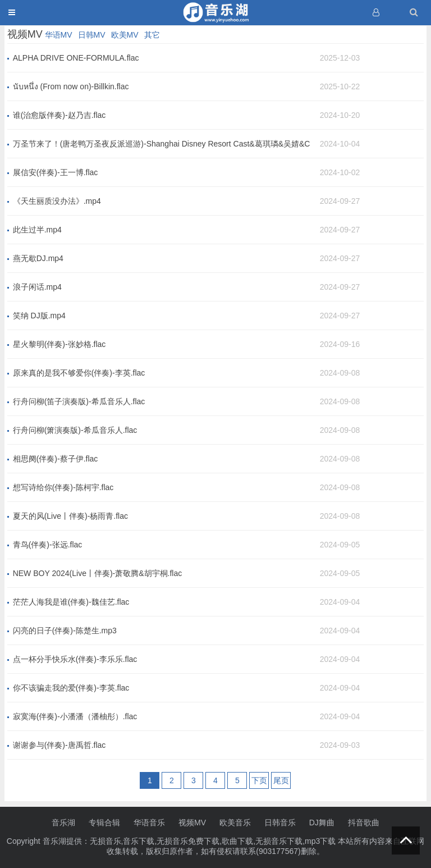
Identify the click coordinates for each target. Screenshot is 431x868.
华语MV (59, 35)
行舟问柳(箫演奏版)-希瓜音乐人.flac (75, 430)
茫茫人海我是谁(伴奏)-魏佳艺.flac (71, 602)
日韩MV (92, 35)
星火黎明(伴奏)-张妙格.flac (59, 344)
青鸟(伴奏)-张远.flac (48, 545)
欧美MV (125, 35)
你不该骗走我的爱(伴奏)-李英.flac (71, 688)
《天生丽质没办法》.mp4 (57, 201)
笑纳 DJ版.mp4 (39, 316)
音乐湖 (63, 823)
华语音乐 (149, 823)
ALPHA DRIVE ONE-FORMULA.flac (76, 58)
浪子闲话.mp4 (37, 287)
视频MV (192, 823)
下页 (259, 780)
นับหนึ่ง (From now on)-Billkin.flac (71, 86)
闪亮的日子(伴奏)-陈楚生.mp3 (65, 631)
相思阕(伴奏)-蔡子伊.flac (56, 459)
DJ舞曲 (322, 823)
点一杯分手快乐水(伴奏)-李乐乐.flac (75, 659)
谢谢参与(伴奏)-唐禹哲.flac (59, 745)
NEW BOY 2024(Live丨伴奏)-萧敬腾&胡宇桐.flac (98, 573)
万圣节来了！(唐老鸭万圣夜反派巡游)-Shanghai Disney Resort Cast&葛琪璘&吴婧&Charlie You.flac (162, 144)
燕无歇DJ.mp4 (38, 258)
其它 (152, 35)
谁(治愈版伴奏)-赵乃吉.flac (59, 115)
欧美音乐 (235, 823)
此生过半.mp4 (37, 230)
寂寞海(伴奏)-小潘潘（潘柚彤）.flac (75, 716)
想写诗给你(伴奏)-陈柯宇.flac (63, 487)
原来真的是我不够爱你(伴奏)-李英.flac (79, 373)
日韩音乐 (280, 823)
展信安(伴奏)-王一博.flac (56, 172)
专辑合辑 (104, 823)
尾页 (281, 780)
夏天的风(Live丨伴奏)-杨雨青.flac (70, 516)
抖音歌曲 (364, 823)
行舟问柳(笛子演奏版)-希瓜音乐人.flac (79, 401)
